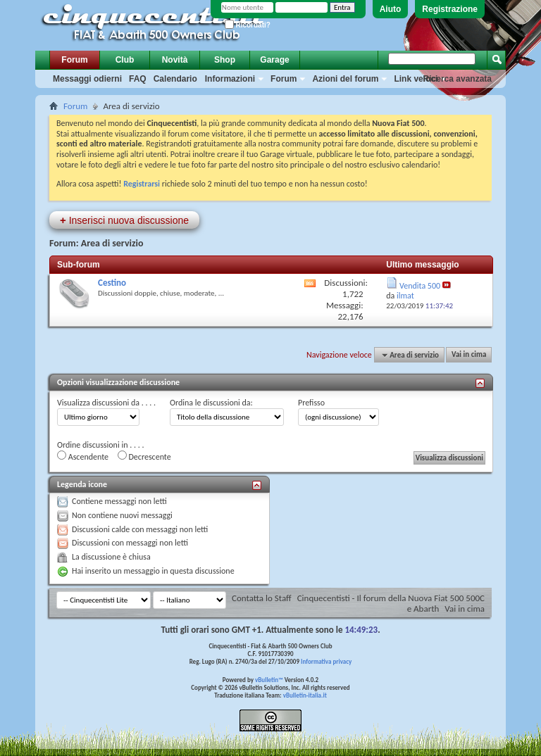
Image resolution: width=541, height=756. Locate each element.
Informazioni (230, 79)
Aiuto (391, 9)
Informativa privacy (326, 661)
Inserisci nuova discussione (124, 220)
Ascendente (83, 456)
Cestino (112, 283)
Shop (225, 60)
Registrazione (450, 9)
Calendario (175, 79)
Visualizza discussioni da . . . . (106, 403)
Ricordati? (248, 25)
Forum (74, 60)
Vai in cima (469, 355)
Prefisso (311, 403)
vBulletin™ (269, 680)
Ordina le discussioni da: (211, 403)
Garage (274, 60)
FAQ (138, 79)
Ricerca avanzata (458, 79)
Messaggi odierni (87, 79)
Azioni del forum (345, 79)
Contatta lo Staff (262, 598)
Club (125, 60)
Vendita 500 (420, 286)
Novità (175, 60)
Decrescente (144, 456)
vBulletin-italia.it (305, 695)
